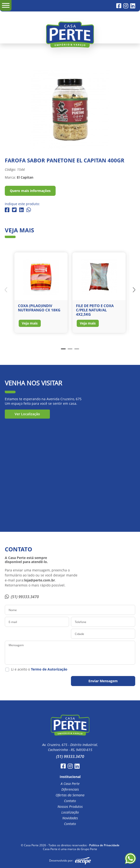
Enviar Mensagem (103, 681)
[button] (134, 290)
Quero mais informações (30, 191)
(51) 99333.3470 (22, 597)
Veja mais (30, 323)
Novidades (70, 818)
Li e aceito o (39, 669)
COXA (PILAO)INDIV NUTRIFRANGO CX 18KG (39, 308)
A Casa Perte (70, 784)
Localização (70, 812)
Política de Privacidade (104, 845)
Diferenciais (70, 789)
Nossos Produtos (70, 807)
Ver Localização (27, 414)
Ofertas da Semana (70, 795)
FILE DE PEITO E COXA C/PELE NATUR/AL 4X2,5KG (95, 310)
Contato (70, 801)
